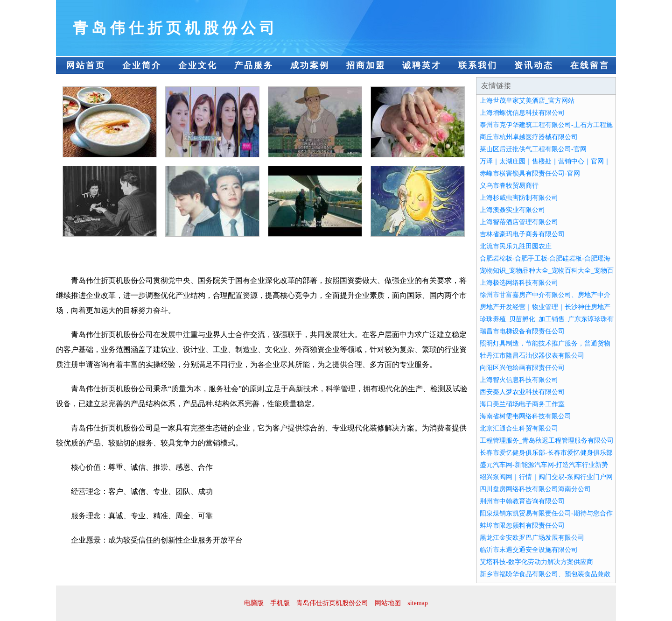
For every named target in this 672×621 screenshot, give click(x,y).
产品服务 (254, 65)
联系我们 (478, 65)
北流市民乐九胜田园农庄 (516, 246)
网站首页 (86, 65)
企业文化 (198, 65)
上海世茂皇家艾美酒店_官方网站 (527, 101)
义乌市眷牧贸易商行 (509, 186)
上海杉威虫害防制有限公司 (519, 198)
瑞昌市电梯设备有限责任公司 (522, 331)
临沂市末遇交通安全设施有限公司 (529, 550)
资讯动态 (534, 65)
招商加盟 (366, 65)
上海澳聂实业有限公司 (512, 210)
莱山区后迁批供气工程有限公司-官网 (533, 149)
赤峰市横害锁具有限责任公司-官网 (530, 173)
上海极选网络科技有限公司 (519, 283)
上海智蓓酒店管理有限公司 (519, 222)
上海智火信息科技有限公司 (519, 380)
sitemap (418, 603)
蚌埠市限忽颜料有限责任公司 (522, 526)
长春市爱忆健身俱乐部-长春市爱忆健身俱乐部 (546, 453)
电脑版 (254, 603)
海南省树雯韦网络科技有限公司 (525, 416)
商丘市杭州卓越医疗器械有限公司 (529, 137)
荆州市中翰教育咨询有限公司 (522, 501)
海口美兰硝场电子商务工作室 (522, 404)
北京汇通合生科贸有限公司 (519, 428)
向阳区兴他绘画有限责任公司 (522, 368)
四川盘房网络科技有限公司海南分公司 (535, 489)
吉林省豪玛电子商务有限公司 (522, 234)
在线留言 (590, 65)
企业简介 (142, 65)
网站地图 (388, 603)
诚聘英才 (422, 65)
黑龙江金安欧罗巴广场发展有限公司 (532, 538)
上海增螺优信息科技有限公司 (522, 113)
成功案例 (310, 65)
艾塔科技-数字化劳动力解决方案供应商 (536, 562)
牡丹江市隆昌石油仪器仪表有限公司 (532, 356)
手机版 (280, 603)
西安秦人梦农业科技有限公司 (522, 392)
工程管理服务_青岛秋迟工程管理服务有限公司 (547, 441)
